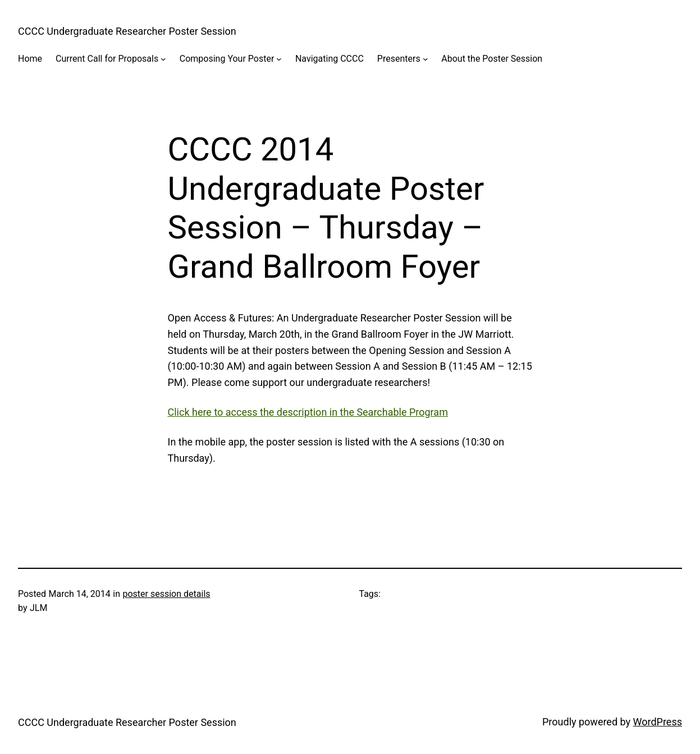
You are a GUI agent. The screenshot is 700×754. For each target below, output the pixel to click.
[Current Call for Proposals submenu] (163, 59)
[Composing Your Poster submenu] (279, 59)
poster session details (166, 594)
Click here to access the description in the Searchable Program (308, 412)
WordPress (658, 722)
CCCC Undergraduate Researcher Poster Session (127, 31)
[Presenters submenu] (426, 59)
